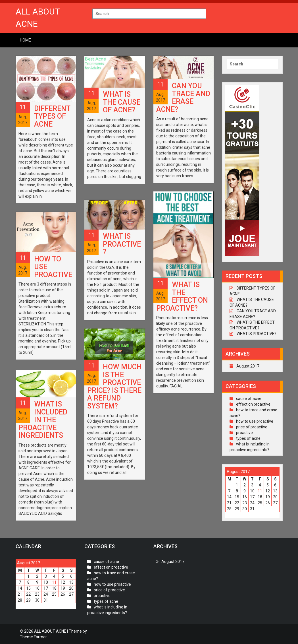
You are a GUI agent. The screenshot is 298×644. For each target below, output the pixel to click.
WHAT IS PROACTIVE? (122, 244)
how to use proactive (255, 421)
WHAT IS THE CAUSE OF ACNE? (122, 102)
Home (25, 40)
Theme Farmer (33, 637)
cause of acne (249, 399)
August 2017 (248, 366)
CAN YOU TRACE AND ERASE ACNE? (183, 98)
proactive (244, 433)
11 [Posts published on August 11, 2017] (260, 491)
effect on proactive (253, 404)
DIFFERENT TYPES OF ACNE (52, 116)
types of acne (248, 438)
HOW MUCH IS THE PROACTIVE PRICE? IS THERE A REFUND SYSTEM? (114, 386)
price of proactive (252, 427)
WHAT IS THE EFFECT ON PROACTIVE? (182, 296)
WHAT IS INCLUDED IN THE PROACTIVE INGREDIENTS (43, 420)
